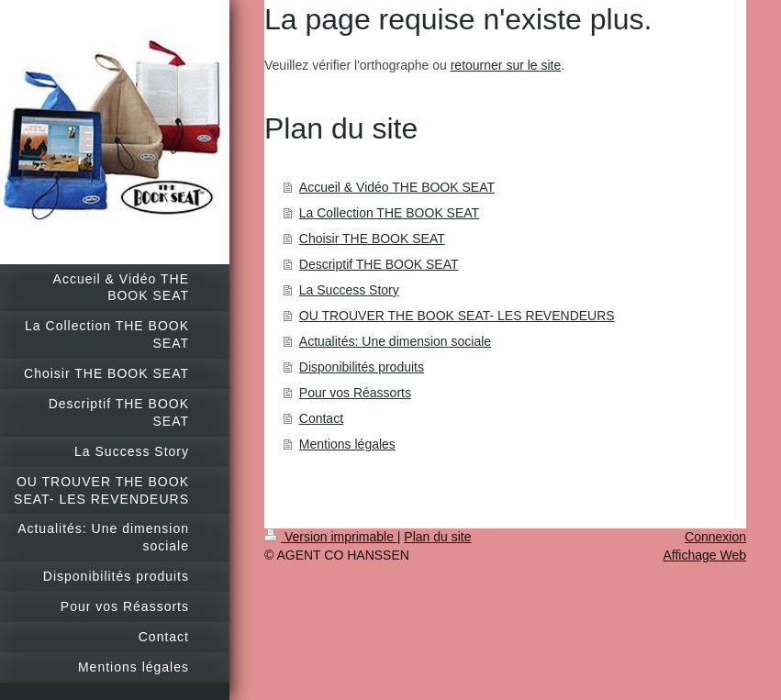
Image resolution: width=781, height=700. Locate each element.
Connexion (715, 537)
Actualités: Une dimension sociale (395, 341)
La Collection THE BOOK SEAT (389, 213)
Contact (321, 418)
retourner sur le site (506, 65)
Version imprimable (331, 537)
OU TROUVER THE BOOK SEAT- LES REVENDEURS (457, 316)
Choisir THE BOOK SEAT (372, 239)
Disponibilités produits (362, 367)
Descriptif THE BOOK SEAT (379, 264)
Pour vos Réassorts (355, 393)
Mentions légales (347, 444)
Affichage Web (704, 555)
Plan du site (437, 537)
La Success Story (349, 290)
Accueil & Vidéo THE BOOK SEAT (397, 187)
